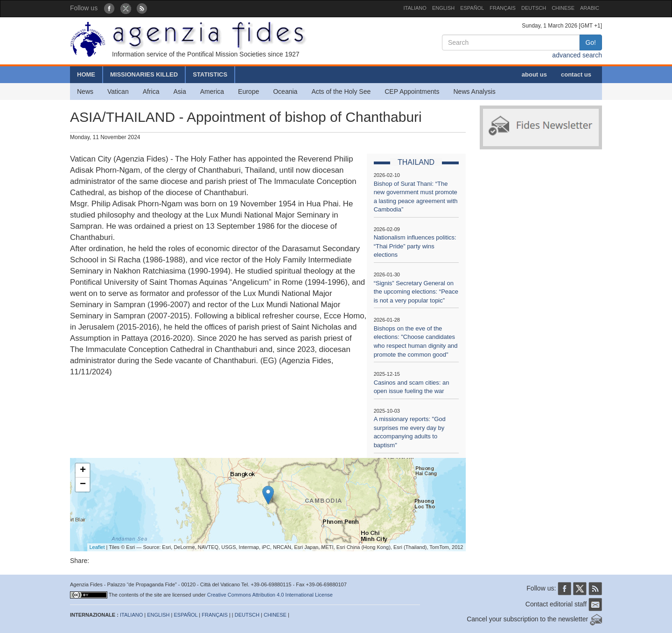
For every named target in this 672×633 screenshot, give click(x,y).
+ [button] (83, 471)
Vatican (118, 91)
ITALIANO (415, 8)
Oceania (285, 91)
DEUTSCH (534, 8)
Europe (248, 91)
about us (534, 74)
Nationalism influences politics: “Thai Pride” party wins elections (415, 246)
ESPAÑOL (472, 8)
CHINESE (563, 8)
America (212, 91)
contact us (576, 74)
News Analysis (475, 91)
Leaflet (97, 547)
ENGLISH (443, 8)
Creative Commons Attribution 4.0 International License (270, 595)
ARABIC (590, 8)
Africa (151, 91)
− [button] (83, 485)
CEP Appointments (412, 91)
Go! (591, 42)
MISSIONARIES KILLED (144, 74)
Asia (179, 91)
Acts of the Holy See (341, 91)
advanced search (577, 55)
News (85, 91)
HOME (86, 74)
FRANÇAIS (503, 8)
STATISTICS (210, 74)
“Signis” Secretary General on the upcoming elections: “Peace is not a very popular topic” (416, 292)
